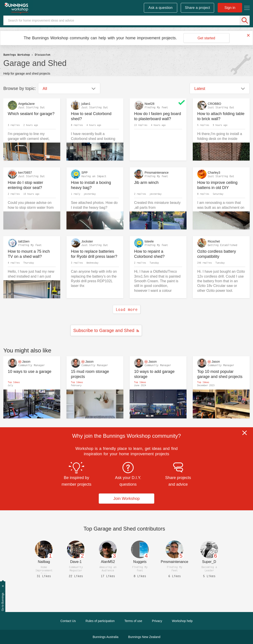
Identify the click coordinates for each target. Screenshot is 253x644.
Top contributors (124, 529)
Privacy (157, 621)
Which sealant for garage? (31, 114)
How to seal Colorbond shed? (91, 116)
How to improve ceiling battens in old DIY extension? (217, 185)
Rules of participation (100, 621)
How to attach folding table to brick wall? (221, 116)
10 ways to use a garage (30, 372)
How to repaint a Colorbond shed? (149, 254)
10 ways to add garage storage (154, 374)
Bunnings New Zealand (144, 637)
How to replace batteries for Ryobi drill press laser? (94, 254)
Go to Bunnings (3, 602)
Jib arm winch (146, 183)
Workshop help (182, 621)
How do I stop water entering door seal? (25, 185)
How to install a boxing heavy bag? (91, 185)
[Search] (126, 20)
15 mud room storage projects (90, 374)
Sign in (230, 8)
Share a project (198, 8)
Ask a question (160, 8)
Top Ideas (14, 382)
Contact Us (68, 621)
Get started (206, 38)
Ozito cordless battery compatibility (217, 254)
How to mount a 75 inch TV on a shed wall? (29, 254)
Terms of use (133, 621)
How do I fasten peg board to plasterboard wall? (158, 116)
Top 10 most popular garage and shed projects (220, 374)
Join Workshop (127, 499)
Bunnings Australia (106, 637)
